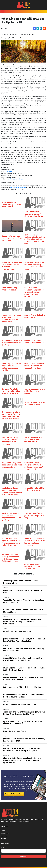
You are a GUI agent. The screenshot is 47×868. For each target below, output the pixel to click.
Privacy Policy (5, 833)
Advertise (4, 836)
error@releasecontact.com (18, 188)
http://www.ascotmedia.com (15, 179)
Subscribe (23, 857)
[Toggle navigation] (3, 11)
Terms (3, 831)
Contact (4, 839)
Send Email (8, 171)
